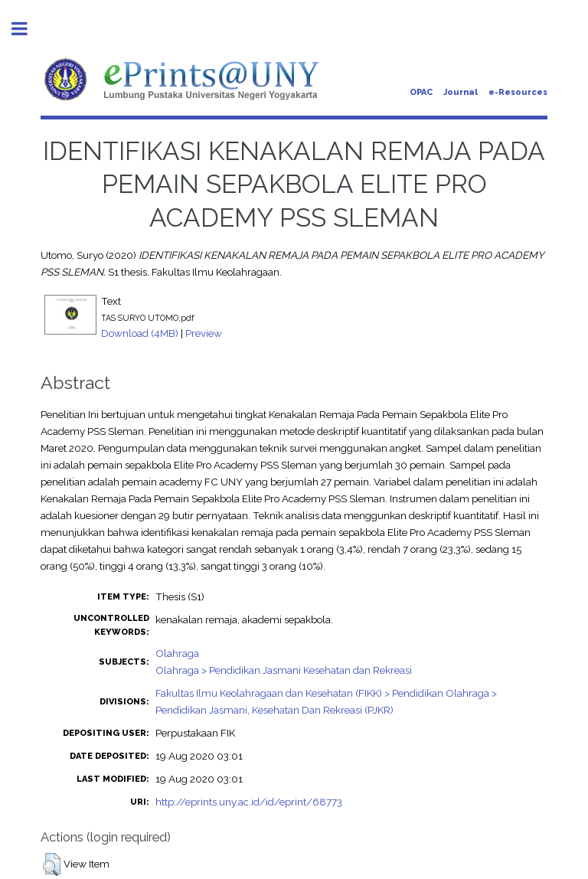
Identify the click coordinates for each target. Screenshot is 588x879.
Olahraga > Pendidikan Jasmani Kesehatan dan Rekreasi (284, 670)
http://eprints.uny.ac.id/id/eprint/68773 (249, 802)
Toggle (28, 29)
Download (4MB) (140, 333)
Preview (204, 333)
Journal (461, 92)
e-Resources (518, 92)
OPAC (421, 92)
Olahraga (177, 653)
